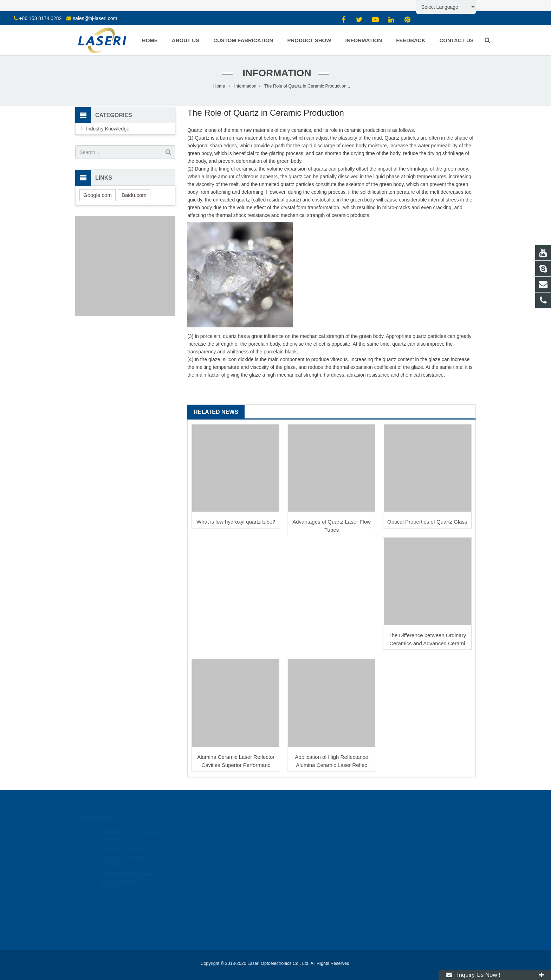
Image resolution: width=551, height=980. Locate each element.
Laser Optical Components (205, 937)
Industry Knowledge (108, 129)
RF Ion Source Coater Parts (206, 947)
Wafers (186, 880)
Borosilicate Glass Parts (203, 851)
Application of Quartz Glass (130, 822)
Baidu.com (134, 195)
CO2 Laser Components (203, 917)
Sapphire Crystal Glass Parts (208, 841)
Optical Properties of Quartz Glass (427, 522)
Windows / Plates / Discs (203, 861)
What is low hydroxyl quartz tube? (236, 522)
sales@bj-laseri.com (95, 18)
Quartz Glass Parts (198, 831)
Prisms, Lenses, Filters (202, 871)
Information (275, 73)
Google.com (98, 195)
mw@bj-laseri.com (306, 851)
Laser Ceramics (195, 890)
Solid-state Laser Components (209, 927)
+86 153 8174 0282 (40, 18)
